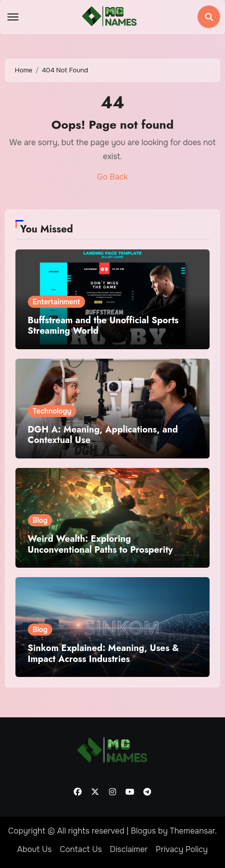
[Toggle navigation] (13, 17)
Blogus (144, 831)
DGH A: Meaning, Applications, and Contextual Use (103, 435)
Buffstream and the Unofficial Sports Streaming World (103, 326)
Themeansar (192, 831)
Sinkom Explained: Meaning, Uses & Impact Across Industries (104, 653)
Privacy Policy (182, 849)
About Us (35, 849)
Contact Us (81, 849)
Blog (40, 520)
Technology (52, 411)
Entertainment (56, 302)
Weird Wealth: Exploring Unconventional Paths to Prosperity (101, 544)
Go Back (112, 177)
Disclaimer (129, 849)
